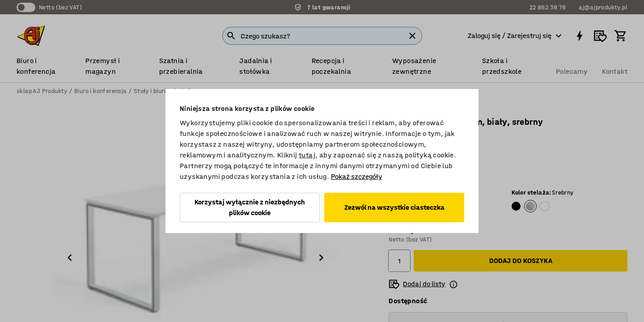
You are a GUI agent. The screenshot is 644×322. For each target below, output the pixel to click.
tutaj (307, 155)
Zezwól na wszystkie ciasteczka (394, 207)
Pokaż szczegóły (357, 176)
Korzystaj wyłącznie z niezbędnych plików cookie (250, 207)
